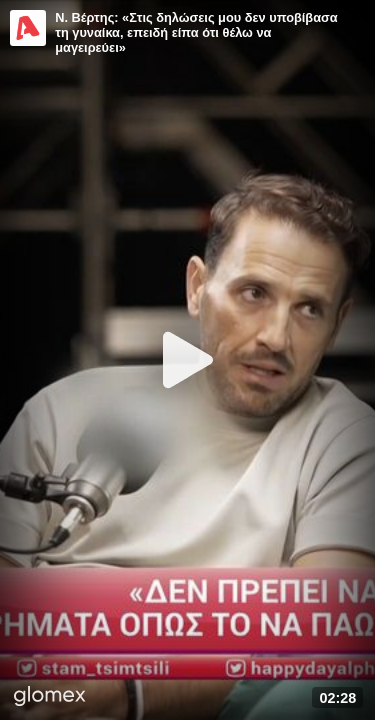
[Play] (188, 360)
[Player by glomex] (50, 698)
